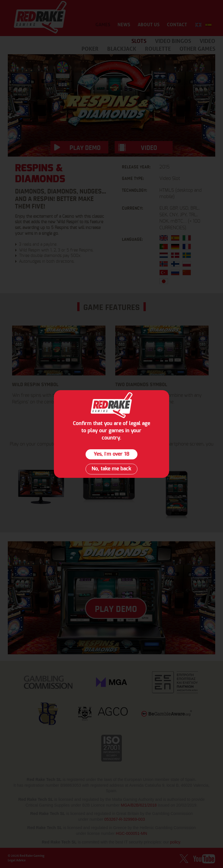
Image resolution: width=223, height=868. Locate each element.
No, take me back (111, 469)
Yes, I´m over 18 (111, 454)
